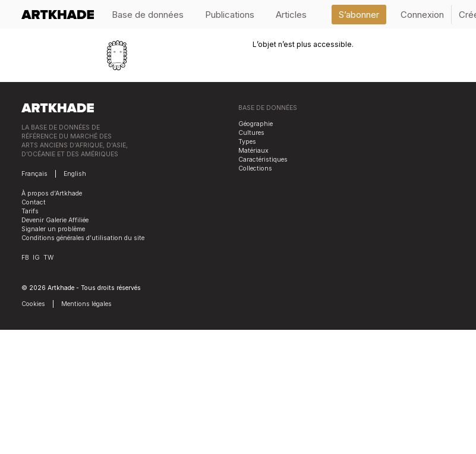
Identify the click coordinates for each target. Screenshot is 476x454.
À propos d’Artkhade (52, 193)
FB (25, 258)
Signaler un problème (53, 229)
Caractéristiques (263, 160)
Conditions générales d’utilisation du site (83, 238)
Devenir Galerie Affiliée (55, 220)
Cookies (33, 304)
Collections (255, 168)
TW (48, 258)
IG (36, 258)
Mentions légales (86, 304)
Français (34, 174)
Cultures (251, 133)
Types (247, 142)
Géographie (256, 124)
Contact (34, 202)
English (75, 174)
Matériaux (253, 151)
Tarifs (30, 211)
